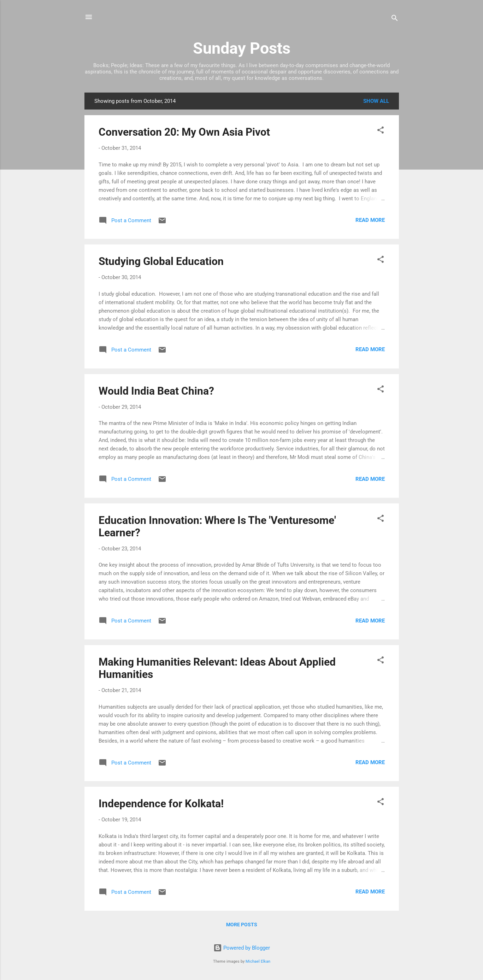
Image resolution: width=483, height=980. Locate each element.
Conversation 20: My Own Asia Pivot (184, 132)
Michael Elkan (258, 961)
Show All (376, 101)
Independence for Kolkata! (161, 804)
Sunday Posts (242, 48)
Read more (370, 220)
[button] (381, 131)
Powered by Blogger (242, 948)
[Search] (395, 19)
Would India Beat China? (156, 391)
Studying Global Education (161, 261)
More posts (242, 925)
